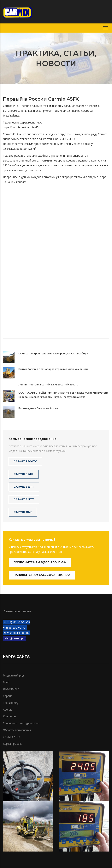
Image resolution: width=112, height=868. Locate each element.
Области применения (17, 730)
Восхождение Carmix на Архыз (38, 408)
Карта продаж (12, 744)
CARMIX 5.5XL (24, 474)
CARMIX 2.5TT (24, 499)
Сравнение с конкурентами (21, 723)
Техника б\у (11, 703)
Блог (6, 682)
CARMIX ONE (23, 512)
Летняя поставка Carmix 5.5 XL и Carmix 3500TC (48, 384)
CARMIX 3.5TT (24, 487)
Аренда (8, 710)
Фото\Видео (11, 689)
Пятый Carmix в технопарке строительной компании (53, 369)
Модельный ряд (13, 675)
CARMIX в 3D (11, 737)
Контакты (9, 716)
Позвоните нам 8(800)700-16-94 (40, 562)
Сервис (8, 696)
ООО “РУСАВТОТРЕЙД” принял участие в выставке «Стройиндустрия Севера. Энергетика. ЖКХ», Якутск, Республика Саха (63, 395)
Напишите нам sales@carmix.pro (42, 575)
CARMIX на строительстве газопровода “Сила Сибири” (54, 353)
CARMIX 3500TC (25, 461)
